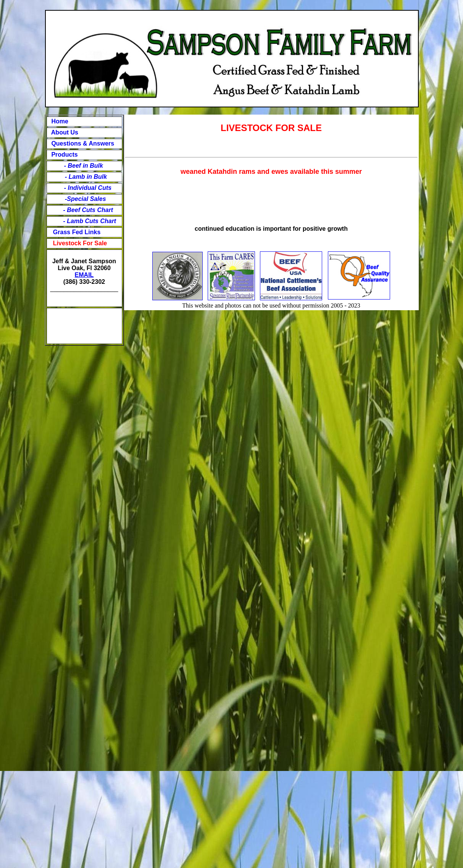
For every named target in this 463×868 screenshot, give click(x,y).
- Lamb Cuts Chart (89, 221)
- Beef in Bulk (79, 166)
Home (60, 121)
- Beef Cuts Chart (88, 210)
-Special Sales (86, 199)
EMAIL (84, 275)
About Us (64, 132)
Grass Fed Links (77, 232)
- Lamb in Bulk (86, 177)
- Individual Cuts (84, 188)
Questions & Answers (83, 143)
